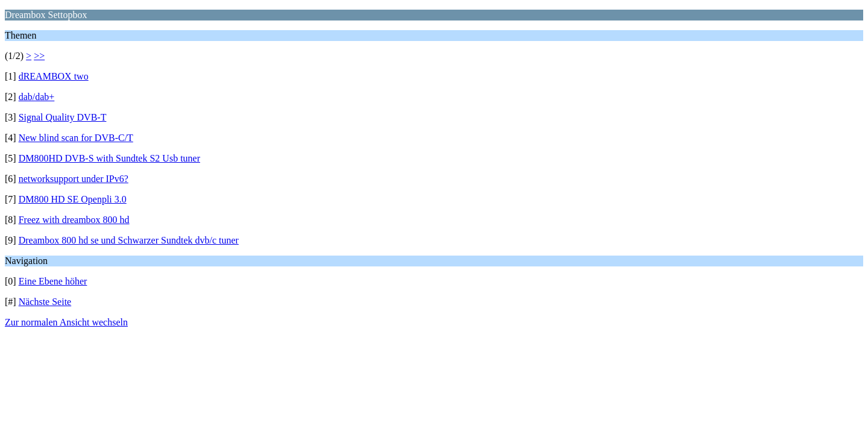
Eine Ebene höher (53, 281)
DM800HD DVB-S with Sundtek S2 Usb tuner (109, 158)
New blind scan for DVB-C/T (76, 138)
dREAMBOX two (54, 76)
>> (39, 56)
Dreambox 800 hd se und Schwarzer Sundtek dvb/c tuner (129, 240)
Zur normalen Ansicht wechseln (66, 322)
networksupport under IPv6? (74, 179)
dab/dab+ (37, 97)
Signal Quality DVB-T (63, 117)
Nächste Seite (45, 302)
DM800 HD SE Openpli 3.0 (73, 199)
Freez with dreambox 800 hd (74, 220)
